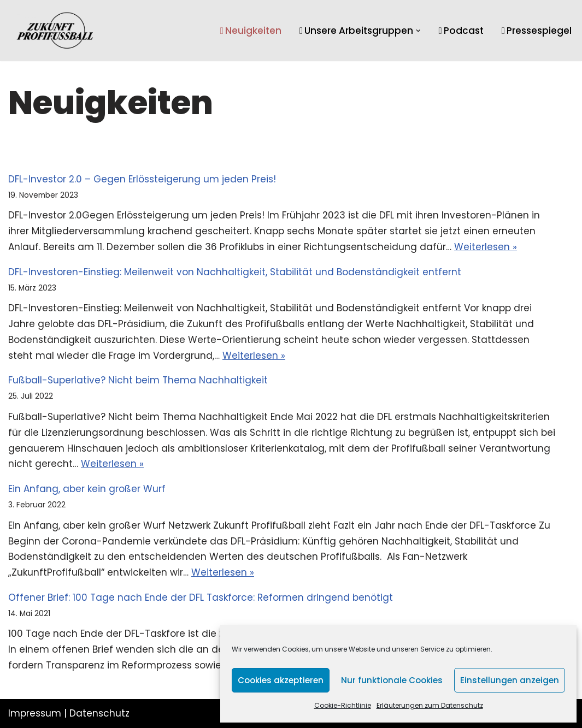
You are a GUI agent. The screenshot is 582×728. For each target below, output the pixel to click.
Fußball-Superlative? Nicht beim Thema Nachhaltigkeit (138, 380)
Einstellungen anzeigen (510, 680)
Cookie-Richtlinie (343, 705)
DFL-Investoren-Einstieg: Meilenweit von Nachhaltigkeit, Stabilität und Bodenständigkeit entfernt (235, 272)
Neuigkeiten (251, 31)
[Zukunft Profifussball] (55, 31)
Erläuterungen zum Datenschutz (430, 705)
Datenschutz (99, 713)
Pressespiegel (537, 31)
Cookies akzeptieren (281, 680)
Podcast (461, 31)
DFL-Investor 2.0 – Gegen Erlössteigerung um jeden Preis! (142, 179)
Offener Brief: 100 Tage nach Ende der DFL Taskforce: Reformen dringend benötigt (201, 597)
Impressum (35, 713)
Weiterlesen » (486, 247)
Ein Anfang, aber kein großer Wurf (87, 489)
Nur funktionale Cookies (392, 680)
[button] (418, 31)
